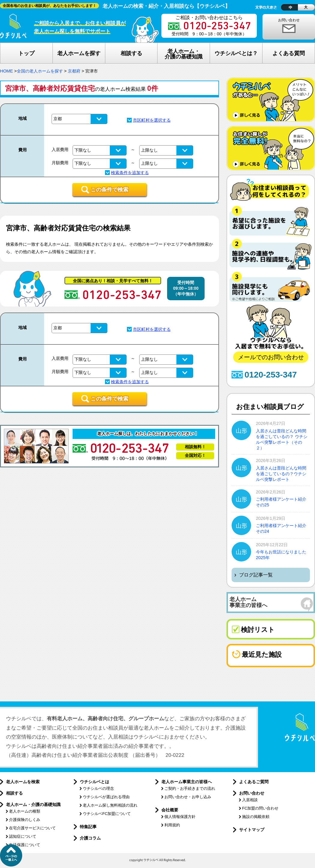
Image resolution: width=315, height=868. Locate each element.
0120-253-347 (271, 375)
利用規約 (172, 825)
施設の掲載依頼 (256, 817)
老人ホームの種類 (25, 811)
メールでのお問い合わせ (271, 357)
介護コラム (90, 838)
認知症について (23, 836)
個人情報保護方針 (180, 817)
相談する (14, 793)
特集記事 (88, 827)
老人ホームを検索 (23, 782)
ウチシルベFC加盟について (107, 814)
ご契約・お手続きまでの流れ (190, 788)
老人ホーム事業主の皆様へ (187, 782)
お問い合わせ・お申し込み (188, 797)
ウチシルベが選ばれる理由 (106, 797)
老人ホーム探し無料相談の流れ (110, 805)
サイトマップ (252, 830)
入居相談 (250, 800)
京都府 (74, 71)
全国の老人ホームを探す (40, 71)
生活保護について (25, 845)
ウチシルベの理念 (98, 788)
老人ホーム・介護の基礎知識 (33, 804)
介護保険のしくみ (25, 820)
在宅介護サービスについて (32, 828)
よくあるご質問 (254, 782)
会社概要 (170, 810)
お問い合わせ (289, 20)
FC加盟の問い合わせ (260, 808)
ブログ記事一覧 (256, 575)
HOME (6, 71)
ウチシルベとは (94, 782)
